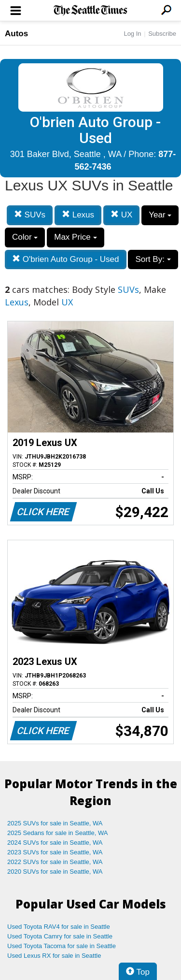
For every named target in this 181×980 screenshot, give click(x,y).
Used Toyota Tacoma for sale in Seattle (62, 946)
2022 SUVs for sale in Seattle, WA (55, 862)
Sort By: (153, 259)
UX (121, 215)
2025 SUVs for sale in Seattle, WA (55, 823)
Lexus (78, 215)
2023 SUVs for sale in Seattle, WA (55, 852)
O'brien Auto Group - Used (66, 259)
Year (160, 215)
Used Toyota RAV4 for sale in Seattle (59, 927)
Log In (132, 34)
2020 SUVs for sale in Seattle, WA (55, 872)
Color (25, 237)
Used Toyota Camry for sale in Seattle (60, 936)
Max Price (75, 237)
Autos (16, 34)
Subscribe (162, 34)
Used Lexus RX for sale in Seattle (54, 956)
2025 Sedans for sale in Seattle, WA (57, 833)
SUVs (30, 215)
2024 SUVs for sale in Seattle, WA (55, 843)
